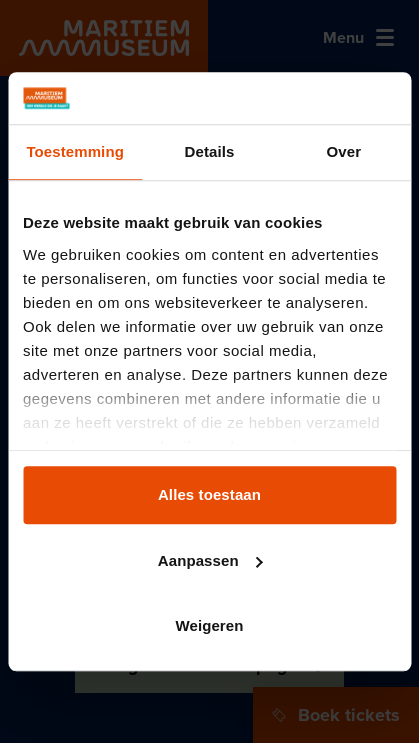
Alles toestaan (209, 494)
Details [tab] (210, 151)
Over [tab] (344, 151)
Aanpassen (210, 560)
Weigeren (209, 625)
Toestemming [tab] (75, 151)
